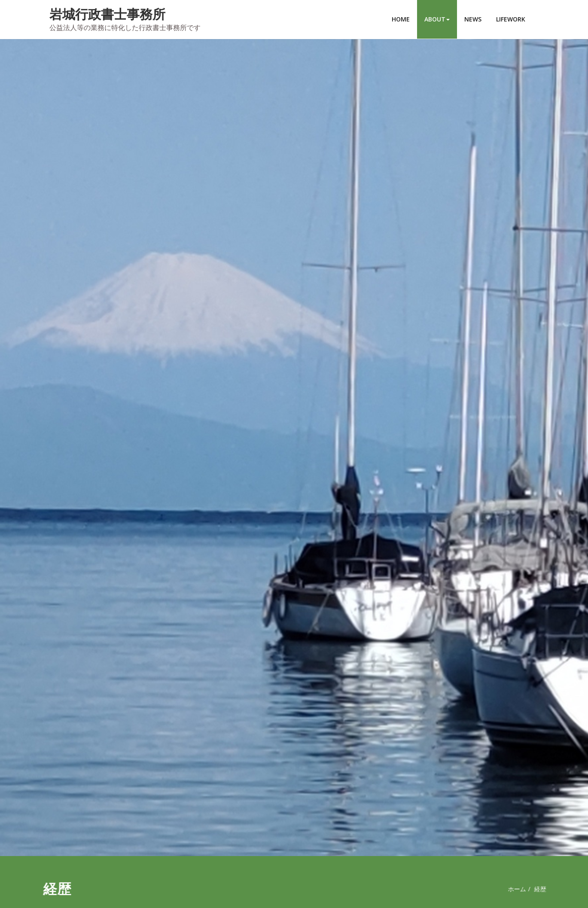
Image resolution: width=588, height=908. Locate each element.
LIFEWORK (511, 19)
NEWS (473, 19)
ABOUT (437, 19)
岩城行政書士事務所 (107, 14)
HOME (401, 19)
